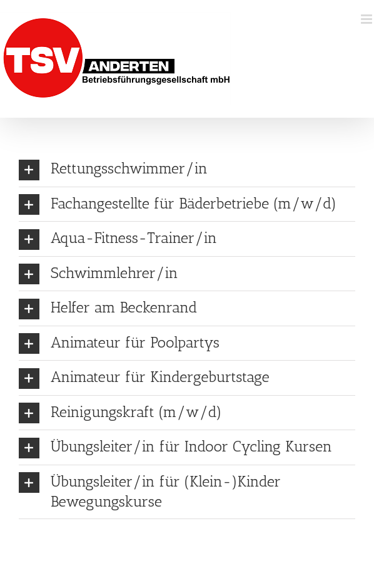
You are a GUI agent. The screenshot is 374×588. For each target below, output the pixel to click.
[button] (187, 169)
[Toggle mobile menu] (367, 19)
